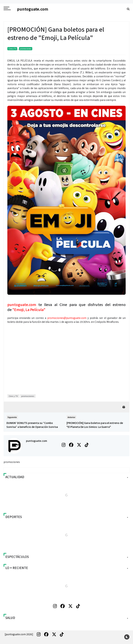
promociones (26, 49)
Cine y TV (12, 49)
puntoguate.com (36, 441)
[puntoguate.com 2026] (19, 634)
